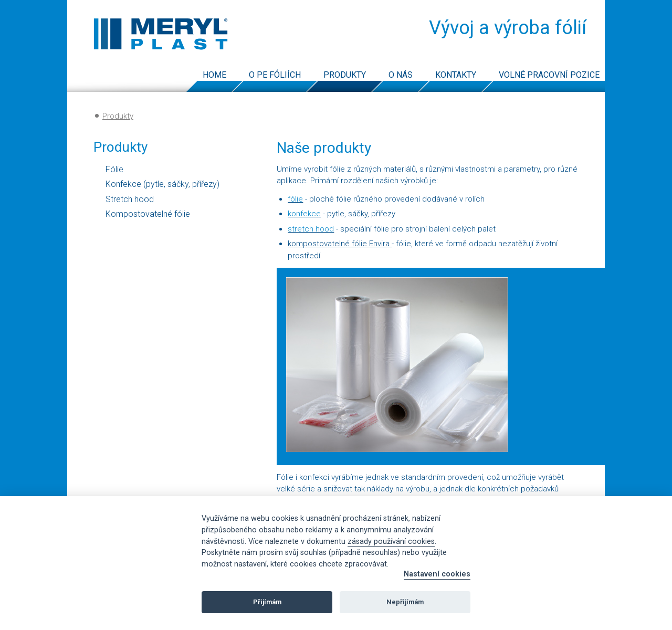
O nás (401, 75)
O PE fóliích (275, 75)
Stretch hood (130, 199)
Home (214, 75)
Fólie (114, 169)
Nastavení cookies (437, 574)
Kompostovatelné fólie (148, 214)
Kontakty (456, 75)
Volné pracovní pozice (549, 75)
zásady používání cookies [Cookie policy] (391, 542)
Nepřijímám (405, 602)
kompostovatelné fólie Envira (340, 244)
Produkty (345, 75)
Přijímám (267, 602)
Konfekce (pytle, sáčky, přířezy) (162, 184)
